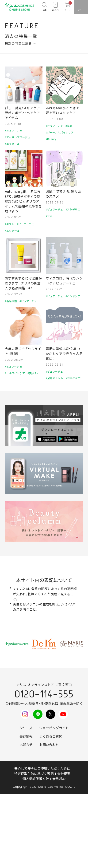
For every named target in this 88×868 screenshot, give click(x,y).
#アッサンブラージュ (18, 137)
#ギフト (10, 224)
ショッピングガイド (54, 728)
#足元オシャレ (54, 378)
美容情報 (26, 737)
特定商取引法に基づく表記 (34, 774)
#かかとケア (73, 378)
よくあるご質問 (51, 737)
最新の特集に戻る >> (21, 43)
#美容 (69, 126)
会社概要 (64, 774)
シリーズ (26, 728)
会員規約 (59, 779)
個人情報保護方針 (36, 779)
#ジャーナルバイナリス (60, 132)
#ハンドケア (73, 296)
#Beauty (51, 139)
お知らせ (26, 745)
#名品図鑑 (11, 301)
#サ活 (49, 216)
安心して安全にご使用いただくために (42, 769)
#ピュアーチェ (13, 131)
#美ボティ (33, 373)
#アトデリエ (73, 209)
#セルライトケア (15, 373)
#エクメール (12, 144)
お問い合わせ (49, 745)
